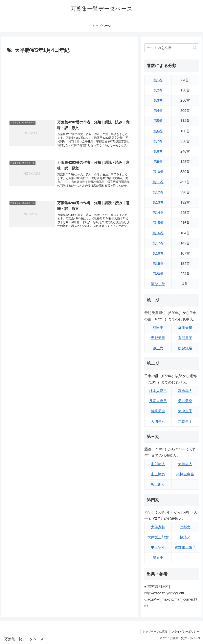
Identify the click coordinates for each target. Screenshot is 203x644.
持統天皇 (158, 411)
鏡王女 (158, 348)
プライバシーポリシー (185, 632)
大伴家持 (158, 527)
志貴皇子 (185, 421)
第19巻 (158, 264)
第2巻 (158, 90)
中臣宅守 (158, 547)
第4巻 (158, 111)
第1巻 (158, 80)
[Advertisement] (69, 85)
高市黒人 (185, 391)
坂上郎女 (158, 484)
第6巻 (158, 131)
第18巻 (158, 253)
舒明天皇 (185, 328)
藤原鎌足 (185, 348)
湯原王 (158, 558)
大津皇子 (185, 411)
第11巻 (158, 182)
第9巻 (158, 162)
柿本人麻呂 (158, 391)
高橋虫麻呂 (185, 474)
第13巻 (158, 202)
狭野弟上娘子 (185, 547)
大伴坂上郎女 (158, 537)
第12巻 (158, 192)
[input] (171, 48)
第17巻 (158, 243)
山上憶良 (158, 474)
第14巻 (158, 213)
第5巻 (158, 121)
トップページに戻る (155, 632)
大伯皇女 (158, 421)
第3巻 (158, 100)
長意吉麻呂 (158, 401)
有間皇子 (185, 338)
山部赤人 (158, 464)
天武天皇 (185, 401)
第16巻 (158, 233)
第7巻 (158, 141)
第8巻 (158, 151)
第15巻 (158, 223)
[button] (195, 48)
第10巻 (158, 172)
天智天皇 (158, 338)
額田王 (158, 328)
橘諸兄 (185, 537)
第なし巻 (158, 284)
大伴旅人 (185, 464)
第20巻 (158, 274)
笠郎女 (185, 527)
